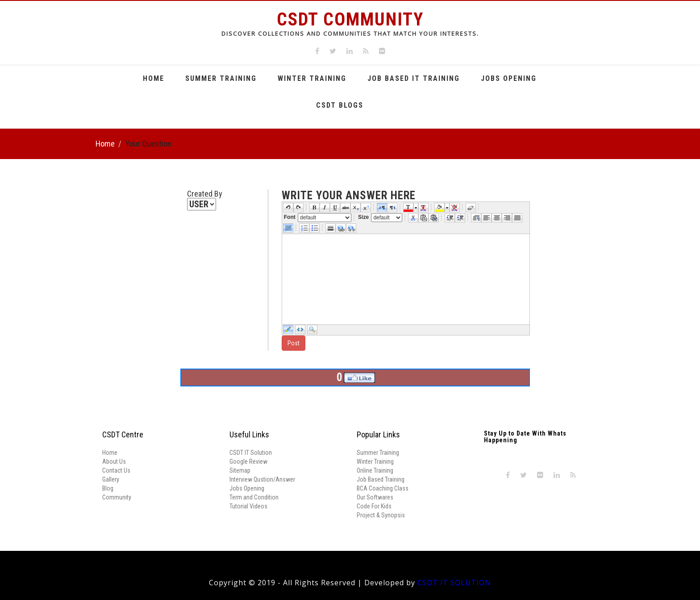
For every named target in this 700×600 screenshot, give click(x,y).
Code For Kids (374, 506)
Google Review (248, 462)
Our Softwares (375, 497)
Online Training (375, 470)
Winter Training (312, 78)
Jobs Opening (509, 78)
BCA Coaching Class (383, 488)
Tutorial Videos (248, 506)
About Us (114, 462)
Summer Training (221, 78)
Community (117, 497)
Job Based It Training (414, 78)
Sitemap (240, 470)
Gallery (111, 479)
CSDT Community (350, 19)
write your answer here (349, 196)
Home (154, 78)
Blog (108, 488)
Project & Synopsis (381, 515)
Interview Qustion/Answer (262, 479)
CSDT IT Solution (251, 453)
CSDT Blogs (340, 105)
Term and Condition (254, 497)
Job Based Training (381, 479)
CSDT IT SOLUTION (454, 583)
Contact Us (116, 470)
